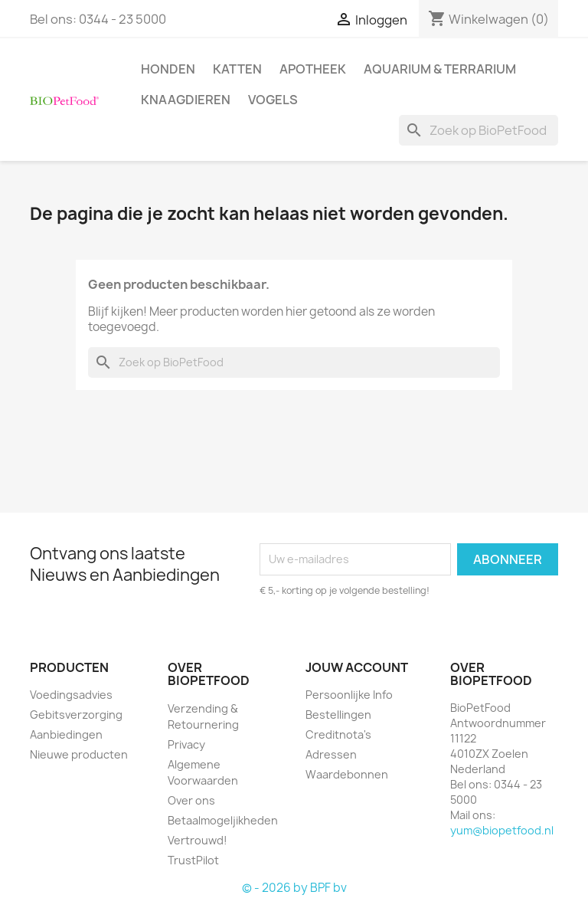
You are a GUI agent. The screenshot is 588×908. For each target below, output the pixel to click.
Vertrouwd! (198, 840)
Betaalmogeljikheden (223, 820)
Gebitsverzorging (76, 715)
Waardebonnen (347, 774)
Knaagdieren (186, 100)
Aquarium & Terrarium (440, 69)
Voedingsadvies (71, 695)
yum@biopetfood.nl (502, 830)
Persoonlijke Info (349, 695)
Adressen (331, 754)
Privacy (186, 744)
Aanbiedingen (66, 734)
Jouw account (357, 667)
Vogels (273, 100)
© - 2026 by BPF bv (294, 888)
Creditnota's (338, 734)
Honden (168, 69)
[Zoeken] (479, 130)
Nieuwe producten (79, 754)
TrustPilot (193, 860)
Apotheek (313, 69)
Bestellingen (338, 715)
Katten (237, 69)
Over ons (191, 800)
